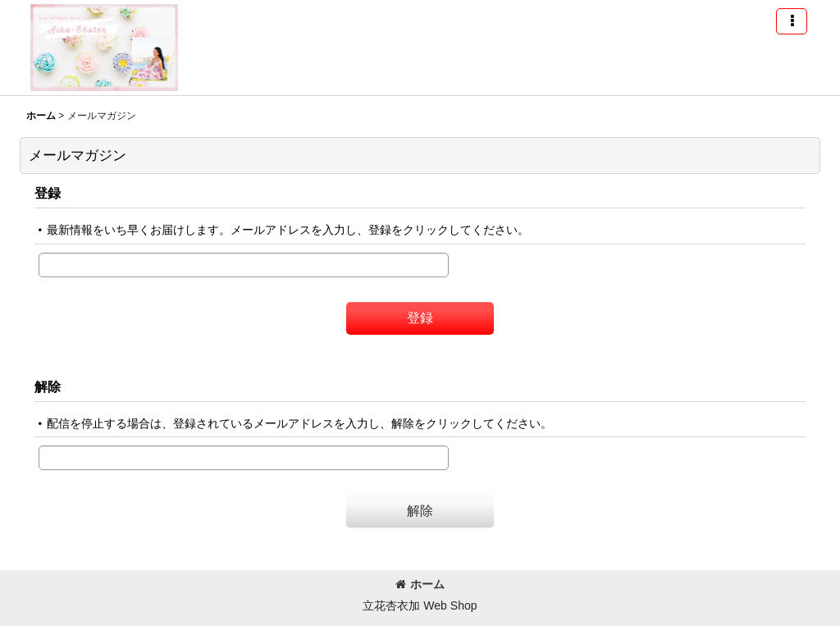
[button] (792, 21)
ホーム (420, 584)
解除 (48, 386)
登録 (48, 193)
